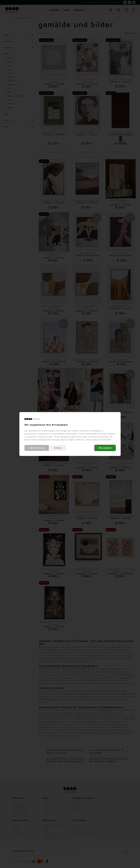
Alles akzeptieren (105, 448)
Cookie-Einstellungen (37, 448)
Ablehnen (58, 448)
